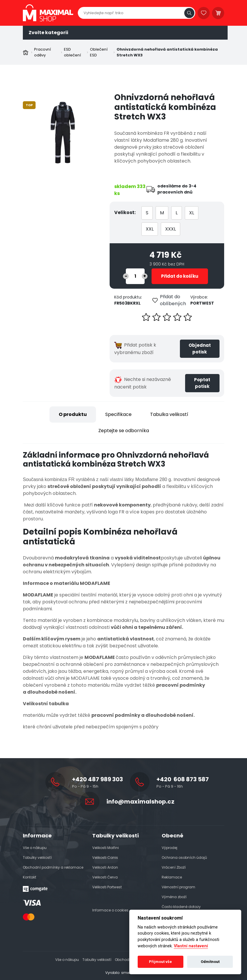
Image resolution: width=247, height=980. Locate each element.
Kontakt (30, 877)
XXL (150, 229)
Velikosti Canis (105, 857)
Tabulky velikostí (37, 857)
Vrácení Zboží (174, 867)
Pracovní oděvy (43, 52)
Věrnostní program (178, 887)
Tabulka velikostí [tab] (169, 414)
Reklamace (172, 877)
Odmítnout (210, 962)
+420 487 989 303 (97, 779)
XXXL (170, 229)
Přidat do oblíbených (169, 300)
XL (192, 213)
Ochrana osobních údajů (184, 857)
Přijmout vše (160, 962)
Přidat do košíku (180, 276)
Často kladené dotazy (181, 907)
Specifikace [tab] (118, 414)
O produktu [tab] (73, 414)
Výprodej (169, 848)
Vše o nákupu (35, 848)
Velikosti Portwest (107, 887)
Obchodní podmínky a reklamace (53, 867)
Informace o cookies (110, 910)
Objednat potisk (200, 349)
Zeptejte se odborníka (124, 431)
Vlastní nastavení (191, 946)
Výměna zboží (174, 897)
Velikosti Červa (105, 877)
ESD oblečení (72, 52)
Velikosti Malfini (106, 848)
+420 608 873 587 (183, 779)
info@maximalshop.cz (140, 802)
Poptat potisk (202, 383)
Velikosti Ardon (105, 867)
